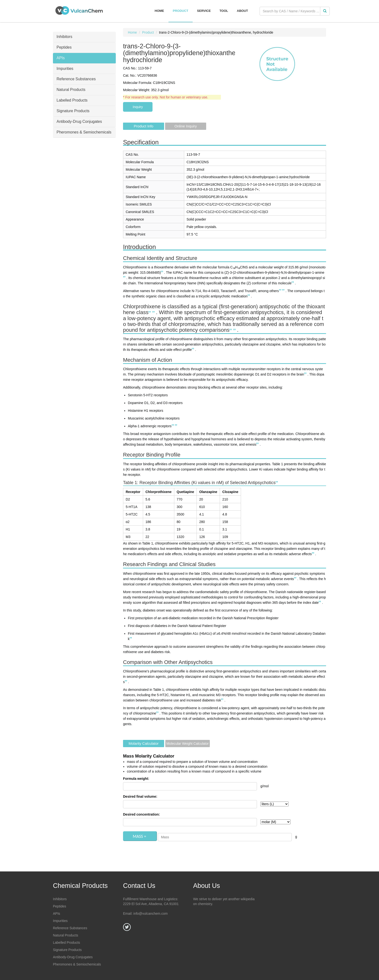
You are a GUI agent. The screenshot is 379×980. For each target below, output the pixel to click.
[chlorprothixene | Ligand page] (293, 283)
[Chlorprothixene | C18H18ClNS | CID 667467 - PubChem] (125, 278)
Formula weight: (136, 779)
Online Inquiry (186, 126)
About (242, 11)
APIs (57, 914)
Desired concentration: (141, 814)
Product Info (144, 126)
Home (159, 11)
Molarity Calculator (144, 743)
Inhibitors (60, 899)
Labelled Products (66, 943)
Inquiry (138, 107)
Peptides (59, 906)
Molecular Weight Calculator (188, 744)
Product (181, 11)
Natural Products (66, 935)
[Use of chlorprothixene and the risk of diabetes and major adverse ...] (193, 350)
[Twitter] (127, 927)
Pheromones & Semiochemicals (77, 964)
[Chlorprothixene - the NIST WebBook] (284, 291)
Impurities (60, 921)
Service (204, 11)
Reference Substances (70, 928)
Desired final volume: (140, 796)
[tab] (84, 37)
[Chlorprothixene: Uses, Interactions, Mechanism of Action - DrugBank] (162, 273)
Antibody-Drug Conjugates (73, 957)
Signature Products (67, 950)
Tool (224, 11)
